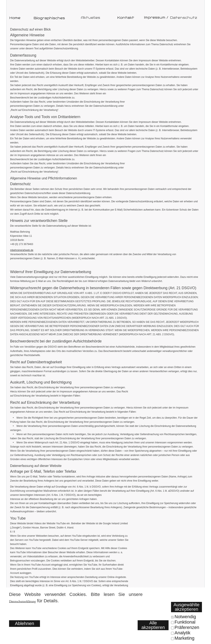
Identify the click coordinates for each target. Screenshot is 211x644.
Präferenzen (187, 627)
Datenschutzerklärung (22, 601)
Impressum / (156, 17)
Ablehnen (25, 623)
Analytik (182, 633)
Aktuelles (90, 18)
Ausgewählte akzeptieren (186, 607)
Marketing (185, 638)
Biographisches (49, 18)
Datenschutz (184, 18)
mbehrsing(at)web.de (22, 250)
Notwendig (185, 617)
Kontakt (126, 18)
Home (15, 18)
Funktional (185, 622)
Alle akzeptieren (153, 625)
